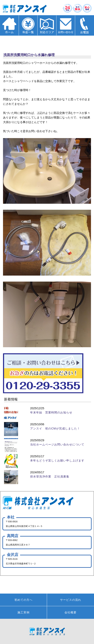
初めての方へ (23, 600)
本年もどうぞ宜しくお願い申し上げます (57, 460)
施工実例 (23, 612)
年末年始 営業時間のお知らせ (51, 412)
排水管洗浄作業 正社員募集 (50, 476)
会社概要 (70, 612)
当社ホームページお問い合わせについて (57, 444)
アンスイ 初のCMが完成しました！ (55, 428)
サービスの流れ (71, 600)
